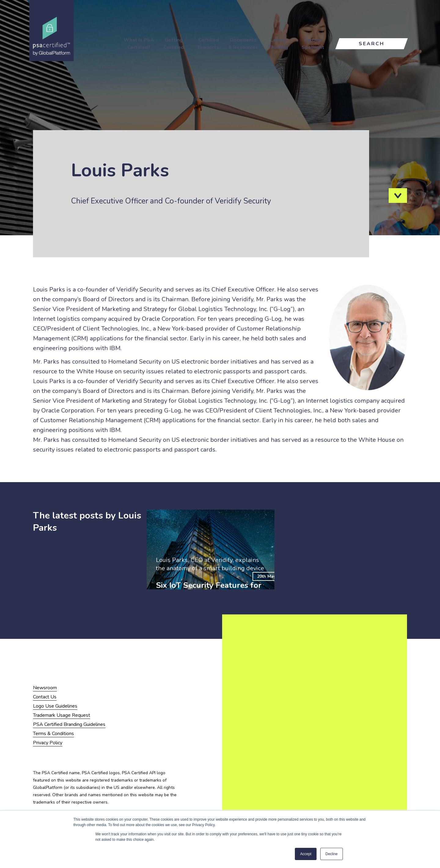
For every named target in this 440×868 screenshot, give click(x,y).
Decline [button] (332, 854)
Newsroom (45, 688)
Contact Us (45, 697)
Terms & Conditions (53, 734)
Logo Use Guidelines (55, 706)
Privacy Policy (48, 743)
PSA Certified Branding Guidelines (69, 724)
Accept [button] (306, 854)
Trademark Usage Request (62, 715)
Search (372, 44)
